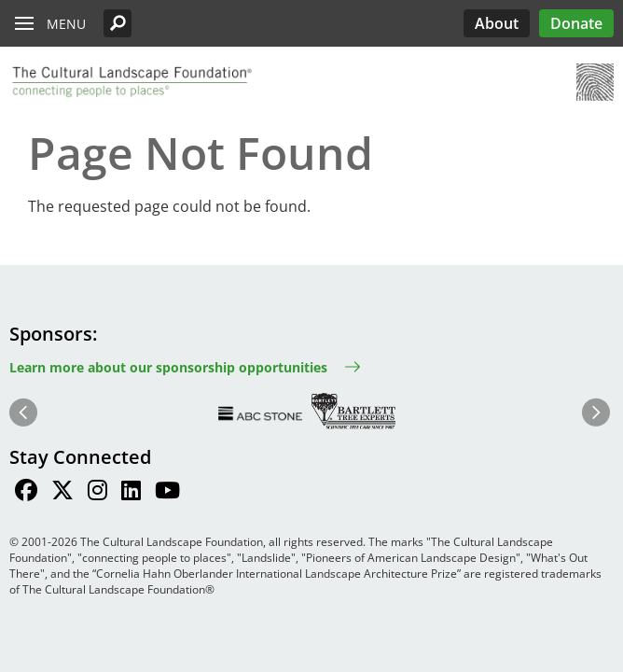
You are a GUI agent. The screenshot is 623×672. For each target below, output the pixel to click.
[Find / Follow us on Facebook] (26, 493)
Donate (576, 23)
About (497, 23)
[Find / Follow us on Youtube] (167, 493)
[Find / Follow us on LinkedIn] (131, 493)
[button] (118, 23)
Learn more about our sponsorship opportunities (168, 367)
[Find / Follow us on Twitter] (62, 493)
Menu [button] (66, 24)
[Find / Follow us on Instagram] (97, 493)
